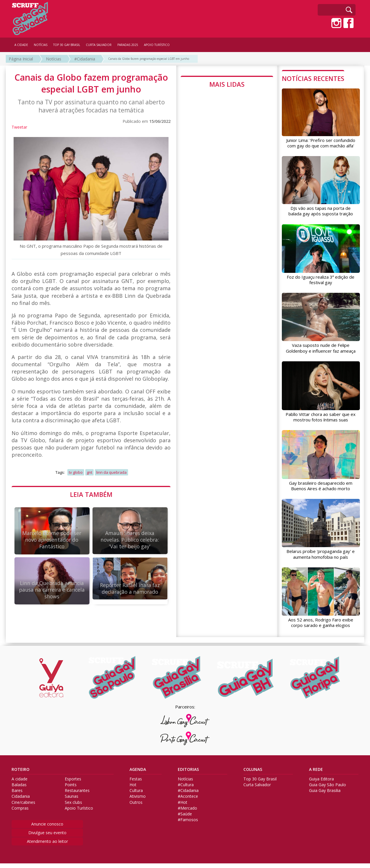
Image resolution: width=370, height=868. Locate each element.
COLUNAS (253, 774)
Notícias (54, 59)
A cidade (20, 783)
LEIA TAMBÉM (91, 494)
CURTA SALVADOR (99, 45)
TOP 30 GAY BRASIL (67, 45)
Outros (136, 807)
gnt (89, 472)
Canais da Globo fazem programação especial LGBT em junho (149, 59)
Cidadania (21, 801)
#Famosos (188, 824)
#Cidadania (85, 59)
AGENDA (138, 774)
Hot (133, 789)
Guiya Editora (321, 783)
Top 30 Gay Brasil (260, 783)
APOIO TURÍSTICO (157, 45)
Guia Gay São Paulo (328, 789)
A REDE (316, 774)
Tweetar (19, 127)
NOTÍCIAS (41, 45)
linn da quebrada (111, 472)
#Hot (183, 807)
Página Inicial (21, 59)
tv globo (76, 472)
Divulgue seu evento (47, 837)
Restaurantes (77, 795)
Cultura (136, 795)
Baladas (19, 789)
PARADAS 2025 (128, 45)
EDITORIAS (188, 774)
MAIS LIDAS (227, 84)
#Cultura (186, 789)
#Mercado (187, 813)
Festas (136, 783)
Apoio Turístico (79, 813)
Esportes (73, 783)
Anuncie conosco (47, 828)
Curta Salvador (257, 789)
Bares (17, 795)
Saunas (72, 801)
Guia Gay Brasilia (325, 795)
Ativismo (138, 801)
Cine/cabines (23, 807)
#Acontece (188, 801)
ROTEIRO (21, 774)
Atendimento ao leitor (47, 846)
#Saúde (185, 818)
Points (71, 789)
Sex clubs (73, 807)
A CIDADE (21, 45)
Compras (20, 813)
